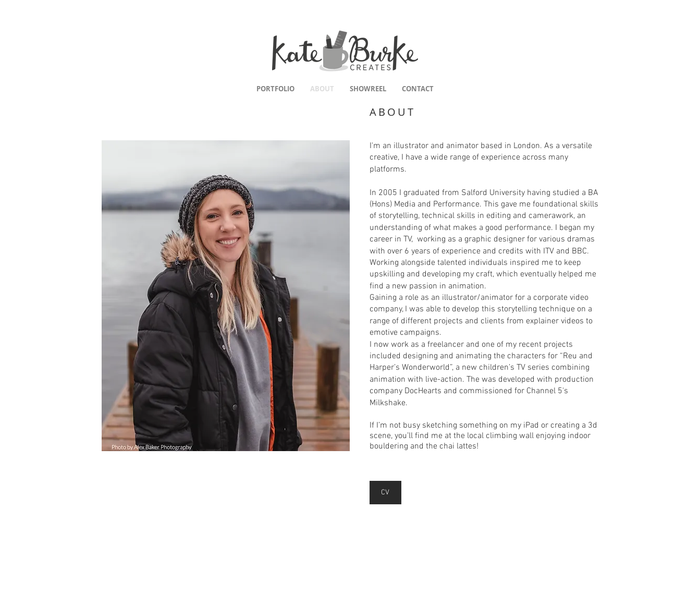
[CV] (385, 493)
